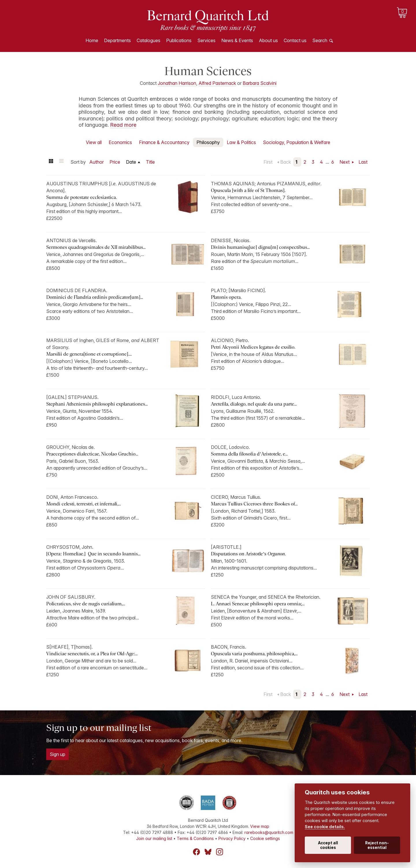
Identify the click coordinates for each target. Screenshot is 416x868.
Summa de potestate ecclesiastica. (81, 197)
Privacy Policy (232, 838)
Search (320, 40)
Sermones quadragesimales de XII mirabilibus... (96, 247)
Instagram (220, 852)
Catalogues (148, 40)
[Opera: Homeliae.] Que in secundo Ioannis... (93, 554)
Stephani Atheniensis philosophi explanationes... (97, 404)
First (268, 162)
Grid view (51, 162)
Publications (179, 40)
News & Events (237, 40)
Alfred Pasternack (217, 83)
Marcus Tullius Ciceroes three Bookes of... (254, 504)
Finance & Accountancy (164, 142)
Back (286, 162)
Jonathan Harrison (177, 83)
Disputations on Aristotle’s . (249, 554)
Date (131, 162)
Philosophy (208, 142)
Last (363, 162)
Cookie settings (265, 838)
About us (268, 40)
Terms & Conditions (195, 838)
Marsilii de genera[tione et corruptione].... (89, 354)
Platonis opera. (226, 297)
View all (94, 142)
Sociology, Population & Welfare (297, 142)
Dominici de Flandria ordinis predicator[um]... (95, 297)
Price (115, 162)
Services (206, 40)
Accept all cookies (328, 845)
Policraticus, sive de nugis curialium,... (86, 604)
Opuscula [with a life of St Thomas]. (248, 190)
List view (61, 162)
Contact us (295, 40)
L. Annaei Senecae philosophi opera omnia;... (258, 604)
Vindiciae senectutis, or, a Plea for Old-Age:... (92, 654)
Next (345, 162)
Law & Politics (241, 142)
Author (96, 162)
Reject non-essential (377, 845)
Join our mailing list (154, 838)
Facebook (196, 852)
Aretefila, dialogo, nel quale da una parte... (254, 404)
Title (150, 162)
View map (260, 826)
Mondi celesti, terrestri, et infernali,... (83, 504)
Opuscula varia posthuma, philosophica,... (254, 654)
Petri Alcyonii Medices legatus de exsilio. (253, 347)
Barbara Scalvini (260, 83)
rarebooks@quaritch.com (269, 832)
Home (92, 40)
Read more (123, 125)
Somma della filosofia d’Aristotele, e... (249, 454)
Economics (120, 142)
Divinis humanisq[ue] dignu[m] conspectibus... (260, 247)
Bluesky (208, 852)
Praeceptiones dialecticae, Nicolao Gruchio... (92, 454)
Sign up (57, 754)
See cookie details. (325, 827)
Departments (117, 40)
